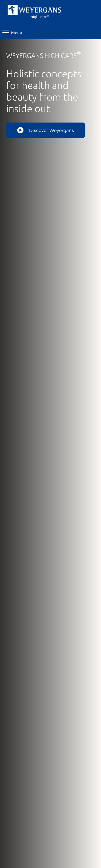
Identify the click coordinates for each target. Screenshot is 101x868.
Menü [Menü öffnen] (12, 32)
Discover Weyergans (45, 130)
